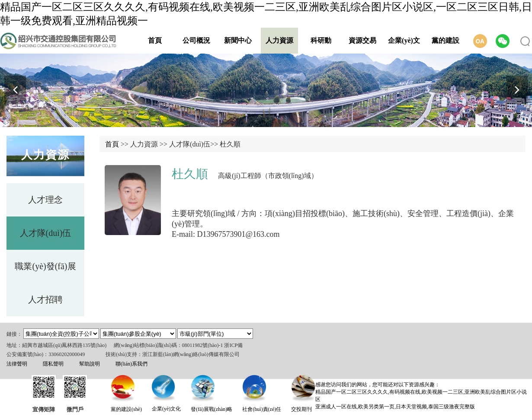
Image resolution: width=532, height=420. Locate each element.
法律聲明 (17, 364)
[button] (517, 90)
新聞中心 (238, 40)
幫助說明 (90, 364)
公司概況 (196, 40)
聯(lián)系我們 (131, 364)
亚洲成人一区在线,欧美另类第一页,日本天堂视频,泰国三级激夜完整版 (395, 407)
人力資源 (279, 40)
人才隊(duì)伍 (46, 233)
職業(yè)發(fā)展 (45, 266)
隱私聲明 (53, 364)
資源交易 (362, 40)
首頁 (155, 40)
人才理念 (45, 200)
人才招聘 (45, 299)
